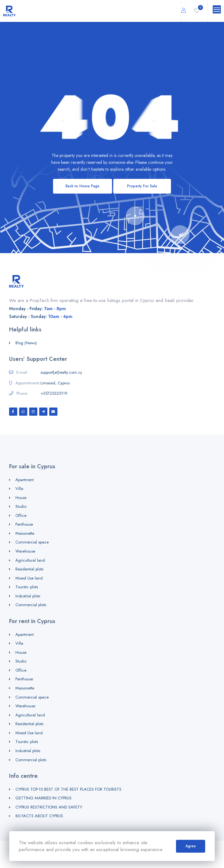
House (21, 498)
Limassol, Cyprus (55, 383)
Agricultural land (30, 560)
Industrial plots (28, 596)
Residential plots (29, 569)
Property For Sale (142, 186)
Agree (191, 846)
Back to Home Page (83, 186)
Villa (19, 489)
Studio (21, 506)
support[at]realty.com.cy (61, 372)
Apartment (24, 480)
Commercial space (32, 542)
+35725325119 (54, 393)
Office (21, 515)
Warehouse (25, 551)
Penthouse (24, 524)
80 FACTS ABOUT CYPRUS (39, 816)
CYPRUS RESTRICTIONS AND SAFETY (49, 807)
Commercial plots (31, 605)
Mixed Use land (29, 578)
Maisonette (25, 533)
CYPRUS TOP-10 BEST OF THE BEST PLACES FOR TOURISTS (68, 789)
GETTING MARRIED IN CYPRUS (43, 798)
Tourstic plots (27, 587)
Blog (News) (26, 343)
